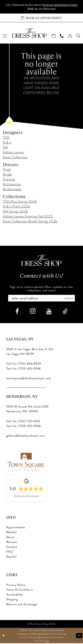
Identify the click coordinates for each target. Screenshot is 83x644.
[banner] (29, 33)
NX (5, 148)
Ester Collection (15, 157)
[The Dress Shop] (41, 261)
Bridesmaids (12, 189)
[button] (5, 36)
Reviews (12, 543)
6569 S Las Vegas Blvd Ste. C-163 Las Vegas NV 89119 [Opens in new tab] (30, 352)
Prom (7, 170)
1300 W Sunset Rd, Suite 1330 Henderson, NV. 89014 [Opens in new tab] (28, 410)
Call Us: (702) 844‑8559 (24, 364)
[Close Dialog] (4, 636)
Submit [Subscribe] (70, 299)
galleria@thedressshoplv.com (26, 436)
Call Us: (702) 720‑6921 (23, 422)
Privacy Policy (16, 586)
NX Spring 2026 (15, 212)
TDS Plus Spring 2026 (20, 202)
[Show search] (78, 36)
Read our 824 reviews (27, 496)
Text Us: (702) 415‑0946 (24, 369)
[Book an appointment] (41, 18)
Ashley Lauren (14, 153)
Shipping (12, 600)
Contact (12, 548)
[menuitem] (5, 36)
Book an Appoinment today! (61, 5)
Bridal (7, 175)
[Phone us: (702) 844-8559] (62, 36)
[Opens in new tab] (25, 462)
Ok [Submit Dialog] (79, 636)
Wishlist (12, 533)
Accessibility (15, 595)
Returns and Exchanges (22, 605)
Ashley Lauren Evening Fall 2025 (28, 217)
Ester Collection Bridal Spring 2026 (30, 222)
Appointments (16, 528)
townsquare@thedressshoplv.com (29, 379)
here (47, 641)
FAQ (10, 552)
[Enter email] (42, 299)
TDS (6, 138)
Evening (9, 180)
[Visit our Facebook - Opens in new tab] (17, 312)
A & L (7, 143)
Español (12, 557)
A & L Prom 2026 (16, 207)
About (10, 538)
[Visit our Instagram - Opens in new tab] (33, 312)
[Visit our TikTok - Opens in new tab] (65, 312)
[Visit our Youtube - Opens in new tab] (49, 312)
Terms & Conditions (20, 590)
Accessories (12, 184)
